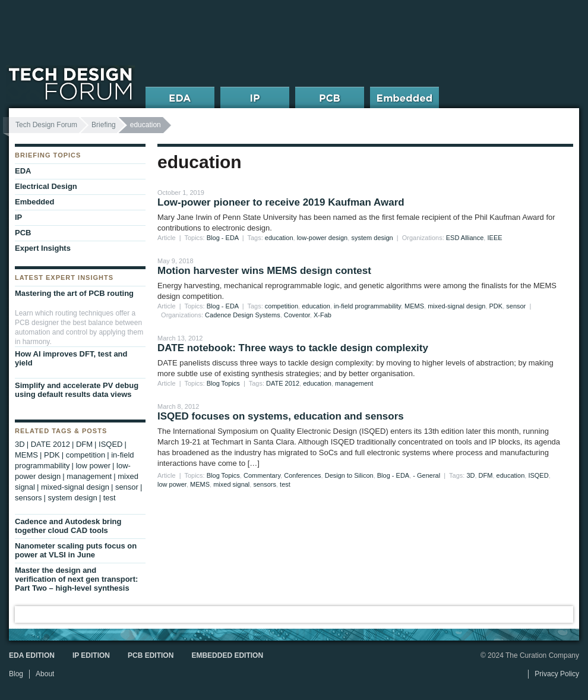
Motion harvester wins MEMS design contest (264, 271)
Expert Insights (43, 248)
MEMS (414, 306)
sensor (516, 306)
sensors (265, 484)
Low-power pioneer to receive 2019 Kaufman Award (281, 202)
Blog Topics (223, 383)
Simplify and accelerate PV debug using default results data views (77, 390)
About (45, 674)
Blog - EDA (223, 238)
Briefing (104, 125)
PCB (23, 233)
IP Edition (91, 655)
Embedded (34, 202)
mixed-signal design (456, 306)
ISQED (538, 475)
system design (372, 238)
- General (426, 475)
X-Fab (323, 315)
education (279, 238)
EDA (23, 171)
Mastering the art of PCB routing (74, 293)
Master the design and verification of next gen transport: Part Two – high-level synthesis (76, 579)
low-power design (323, 238)
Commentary (262, 475)
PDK (496, 306)
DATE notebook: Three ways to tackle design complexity (293, 348)
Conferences (302, 475)
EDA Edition (32, 655)
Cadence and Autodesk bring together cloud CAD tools (68, 526)
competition (282, 306)
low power (172, 484)
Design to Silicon (349, 475)
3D (470, 475)
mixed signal (231, 484)
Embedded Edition (227, 655)
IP (18, 217)
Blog (16, 674)
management (354, 383)
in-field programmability (367, 306)
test (285, 484)
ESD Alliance (465, 238)
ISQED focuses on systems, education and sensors (281, 416)
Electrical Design (46, 186)
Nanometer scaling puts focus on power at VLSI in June (76, 550)
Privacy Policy (557, 674)
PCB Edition (151, 655)
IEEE (494, 238)
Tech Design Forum (46, 125)
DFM (486, 475)
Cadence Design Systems (243, 315)
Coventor (297, 315)
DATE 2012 (283, 383)
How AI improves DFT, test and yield (71, 358)
